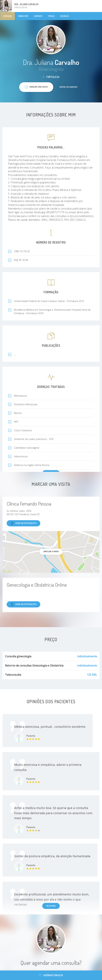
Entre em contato (68, 87)
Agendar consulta (51, 975)
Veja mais (51, 906)
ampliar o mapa (51, 551)
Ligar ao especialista (23, 523)
